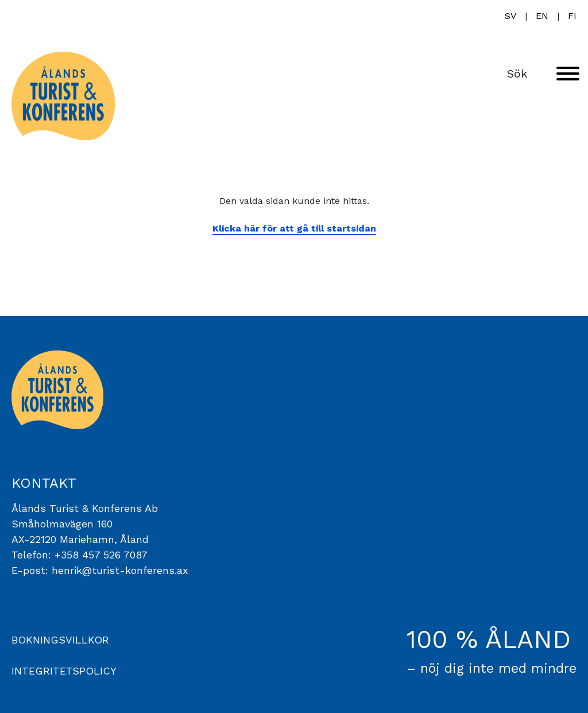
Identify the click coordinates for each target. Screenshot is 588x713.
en (542, 16)
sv (510, 16)
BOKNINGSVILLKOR (60, 640)
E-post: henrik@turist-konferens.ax (100, 570)
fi (572, 16)
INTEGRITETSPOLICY (64, 671)
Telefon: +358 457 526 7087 (80, 555)
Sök (517, 74)
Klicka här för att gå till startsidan (294, 228)
